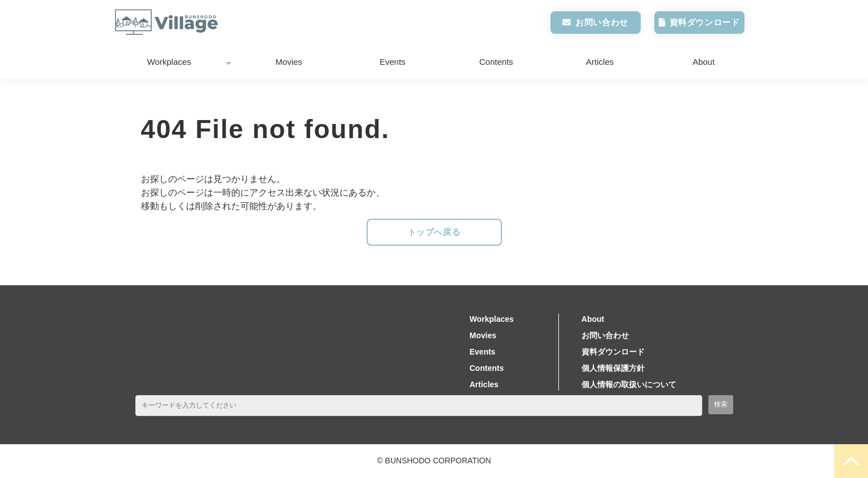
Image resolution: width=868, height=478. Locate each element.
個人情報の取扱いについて (629, 384)
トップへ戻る (434, 232)
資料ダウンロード (705, 22)
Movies (289, 62)
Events (393, 62)
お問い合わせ (602, 22)
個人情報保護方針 (613, 368)
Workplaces (169, 62)
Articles (600, 62)
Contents (496, 62)
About (704, 62)
